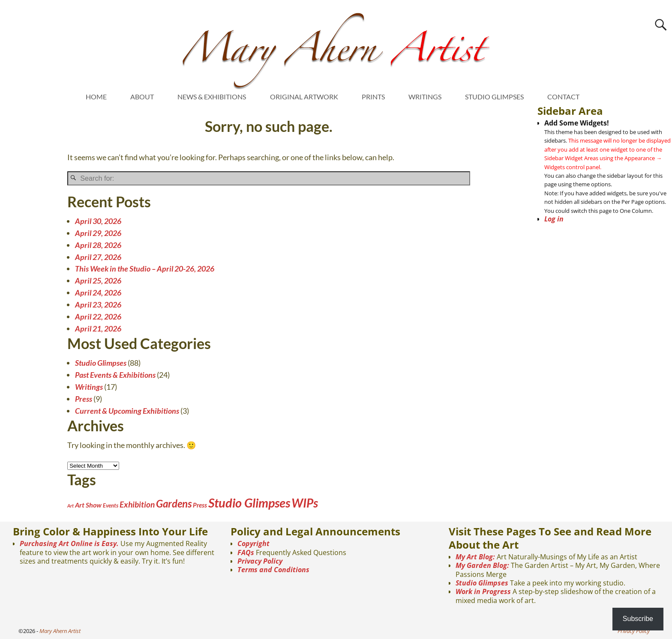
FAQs (246, 552)
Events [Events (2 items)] (111, 505)
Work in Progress (483, 591)
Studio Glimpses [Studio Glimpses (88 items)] (249, 503)
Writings (89, 387)
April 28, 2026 (98, 245)
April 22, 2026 (98, 317)
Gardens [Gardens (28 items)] (174, 504)
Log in (554, 219)
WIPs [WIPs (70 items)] (305, 503)
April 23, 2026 (98, 305)
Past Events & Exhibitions (115, 375)
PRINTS (373, 97)
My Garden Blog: (482, 565)
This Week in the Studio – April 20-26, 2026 (145, 269)
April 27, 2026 (98, 257)
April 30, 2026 (98, 221)
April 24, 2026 (98, 293)
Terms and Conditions (273, 570)
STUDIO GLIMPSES (494, 97)
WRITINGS (425, 97)
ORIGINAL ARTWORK (304, 97)
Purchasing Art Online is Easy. (69, 543)
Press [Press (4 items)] (200, 505)
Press (84, 399)
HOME (96, 97)
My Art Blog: (475, 557)
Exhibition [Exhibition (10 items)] (137, 504)
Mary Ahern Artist (60, 631)
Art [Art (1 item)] (70, 506)
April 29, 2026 (98, 233)
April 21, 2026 (98, 328)
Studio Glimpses (101, 363)
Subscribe (638, 619)
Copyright (253, 543)
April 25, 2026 (98, 281)
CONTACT (563, 97)
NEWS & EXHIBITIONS (212, 97)
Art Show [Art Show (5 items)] (88, 505)
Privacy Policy (260, 561)
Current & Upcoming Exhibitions (127, 411)
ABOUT (142, 97)
